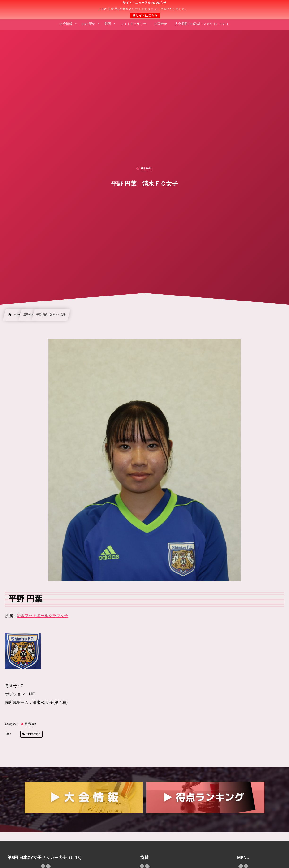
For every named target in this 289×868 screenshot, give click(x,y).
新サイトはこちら (145, 15)
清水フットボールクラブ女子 (43, 616)
